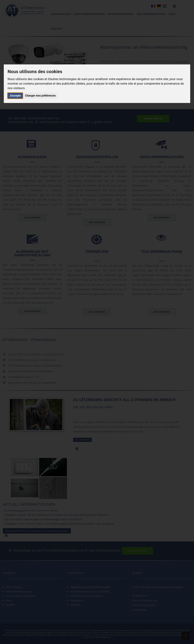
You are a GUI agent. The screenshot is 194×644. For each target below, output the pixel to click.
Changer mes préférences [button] (40, 96)
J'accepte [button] (15, 96)
